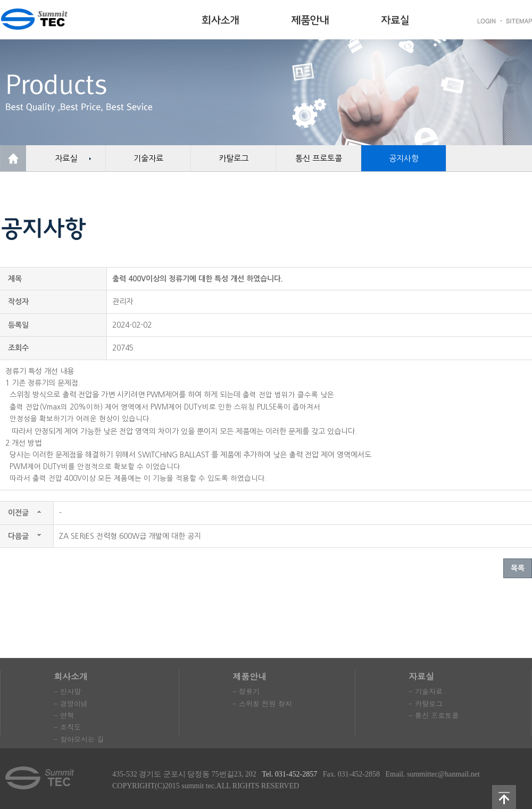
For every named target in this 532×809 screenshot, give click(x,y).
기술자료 (148, 158)
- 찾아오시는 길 (79, 739)
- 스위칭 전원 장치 (262, 703)
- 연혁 (64, 715)
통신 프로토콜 (319, 158)
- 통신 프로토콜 (434, 715)
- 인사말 (67, 691)
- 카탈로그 (426, 703)
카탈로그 (234, 158)
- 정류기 (246, 691)
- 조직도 (67, 727)
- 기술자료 (426, 691)
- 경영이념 (71, 703)
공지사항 (404, 158)
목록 (518, 568)
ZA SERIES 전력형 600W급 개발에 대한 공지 (130, 536)
